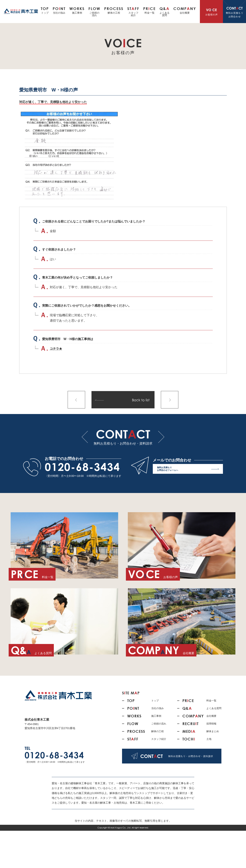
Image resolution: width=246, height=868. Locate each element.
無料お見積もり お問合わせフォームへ (188, 470)
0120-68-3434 (82, 467)
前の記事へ (76, 400)
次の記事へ (170, 400)
